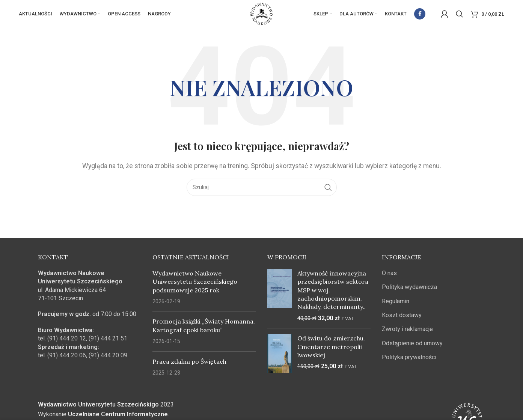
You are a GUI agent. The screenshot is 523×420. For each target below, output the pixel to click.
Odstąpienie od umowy (412, 345)
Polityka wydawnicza (409, 289)
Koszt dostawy (402, 317)
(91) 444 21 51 (108, 341)
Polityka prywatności (409, 359)
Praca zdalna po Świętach (189, 364)
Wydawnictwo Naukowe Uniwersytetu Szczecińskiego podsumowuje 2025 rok (195, 284)
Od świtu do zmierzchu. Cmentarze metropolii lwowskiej (331, 349)
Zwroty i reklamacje (407, 331)
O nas (389, 275)
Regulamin (396, 303)
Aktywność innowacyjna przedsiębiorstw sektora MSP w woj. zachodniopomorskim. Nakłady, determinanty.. (333, 292)
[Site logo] (262, 14)
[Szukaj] (460, 15)
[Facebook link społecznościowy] (420, 15)
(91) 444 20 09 (108, 358)
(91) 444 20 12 (67, 341)
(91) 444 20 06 (67, 358)
